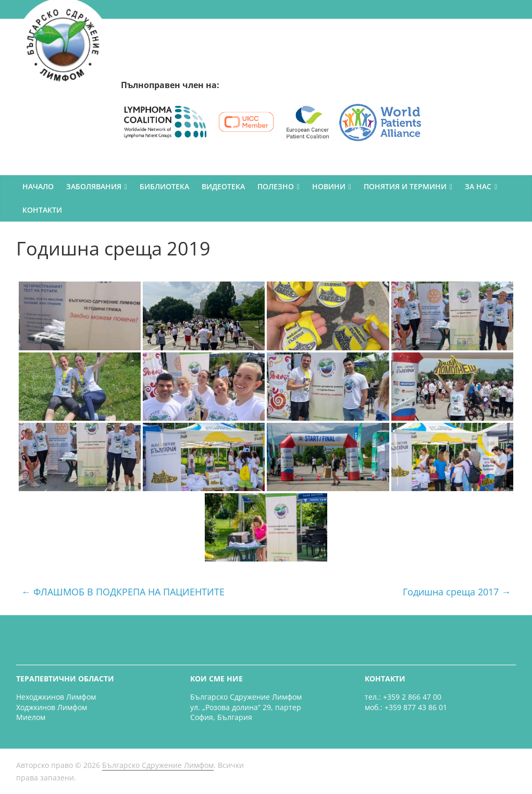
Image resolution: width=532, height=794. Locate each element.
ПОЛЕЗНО (276, 186)
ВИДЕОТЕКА (223, 186)
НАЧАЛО (38, 186)
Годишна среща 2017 (457, 592)
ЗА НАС (478, 186)
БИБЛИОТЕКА (164, 186)
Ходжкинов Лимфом (52, 707)
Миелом (31, 717)
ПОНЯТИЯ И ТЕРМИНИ (405, 186)
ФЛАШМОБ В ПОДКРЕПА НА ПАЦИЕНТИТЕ (123, 592)
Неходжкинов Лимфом (56, 697)
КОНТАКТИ (42, 210)
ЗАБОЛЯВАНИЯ (94, 186)
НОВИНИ (329, 186)
